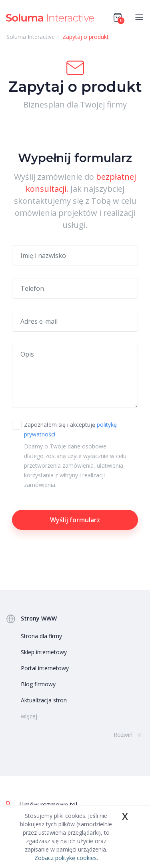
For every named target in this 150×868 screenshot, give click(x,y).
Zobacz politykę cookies (66, 858)
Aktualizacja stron (44, 700)
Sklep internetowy (44, 652)
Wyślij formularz (75, 520)
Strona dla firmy (41, 636)
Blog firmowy (38, 684)
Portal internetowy (45, 668)
